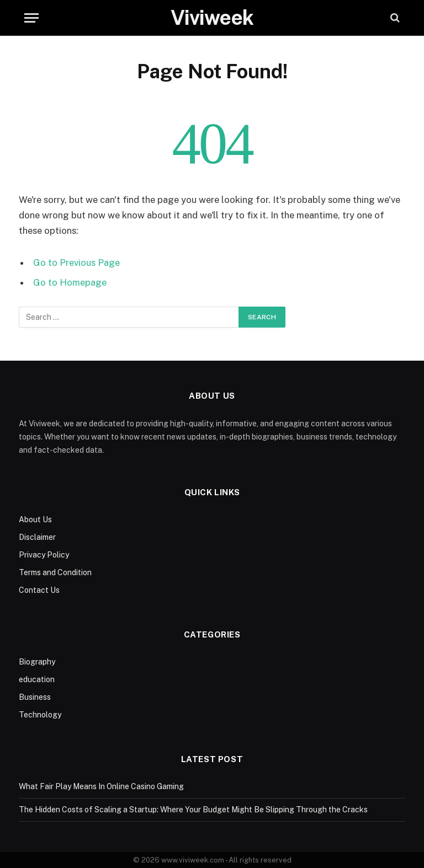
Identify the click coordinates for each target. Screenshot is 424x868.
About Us (35, 519)
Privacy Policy (44, 555)
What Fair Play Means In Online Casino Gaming (101, 786)
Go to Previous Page (76, 262)
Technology (40, 715)
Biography (37, 662)
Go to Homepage (70, 282)
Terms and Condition (55, 572)
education (37, 679)
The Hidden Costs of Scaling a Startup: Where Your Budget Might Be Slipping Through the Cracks (193, 810)
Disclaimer (37, 537)
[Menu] (31, 18)
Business (35, 697)
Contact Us (39, 590)
